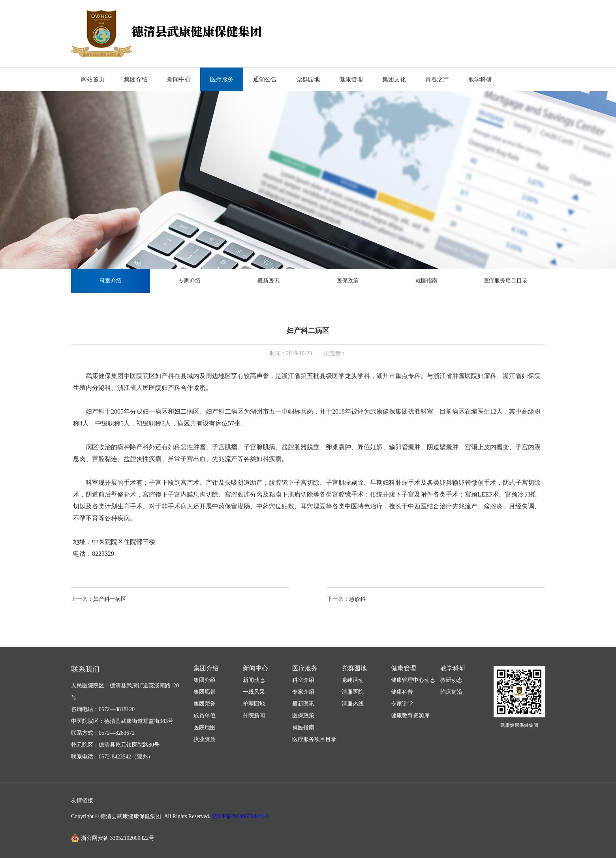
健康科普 (402, 692)
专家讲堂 (402, 704)
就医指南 (426, 281)
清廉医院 (353, 692)
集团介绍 (136, 79)
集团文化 (394, 79)
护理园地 (254, 704)
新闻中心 (179, 79)
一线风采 (254, 692)
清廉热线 (353, 704)
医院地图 (205, 727)
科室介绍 (111, 281)
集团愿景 (205, 692)
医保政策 (347, 281)
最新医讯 (269, 281)
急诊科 (357, 599)
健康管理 (351, 79)
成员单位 (205, 716)
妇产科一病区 (110, 599)
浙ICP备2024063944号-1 (240, 816)
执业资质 (205, 739)
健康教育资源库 (410, 716)
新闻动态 (254, 680)
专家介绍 (190, 281)
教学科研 (480, 79)
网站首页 (93, 79)
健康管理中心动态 (413, 680)
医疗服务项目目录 (505, 281)
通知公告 (265, 79)
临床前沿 (451, 692)
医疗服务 (222, 79)
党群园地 (308, 79)
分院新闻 (254, 716)
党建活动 (353, 680)
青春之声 (437, 79)
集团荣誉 (205, 704)
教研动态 (451, 680)
